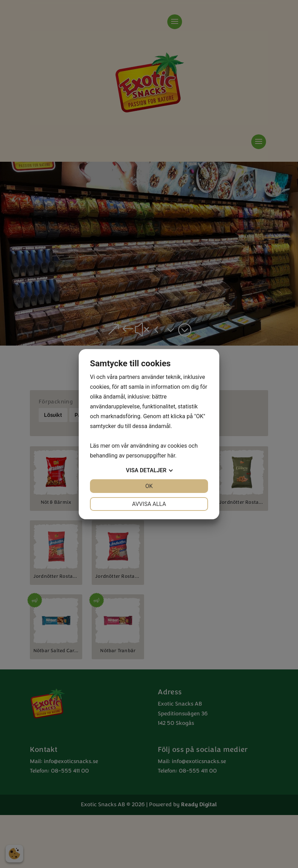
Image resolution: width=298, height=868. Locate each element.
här (171, 456)
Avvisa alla (149, 504)
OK (149, 486)
